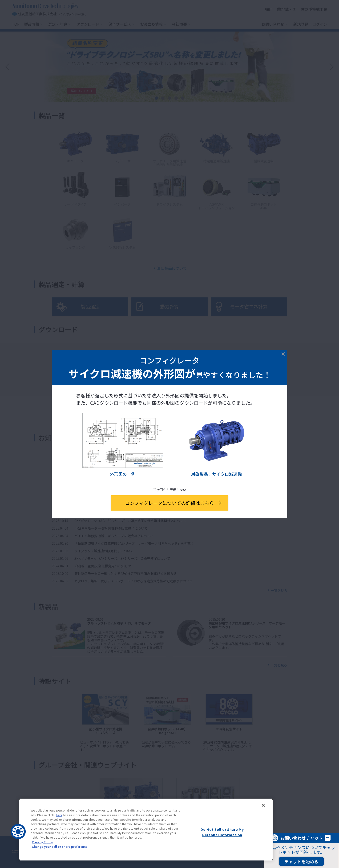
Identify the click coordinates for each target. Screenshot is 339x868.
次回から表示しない (171, 490)
